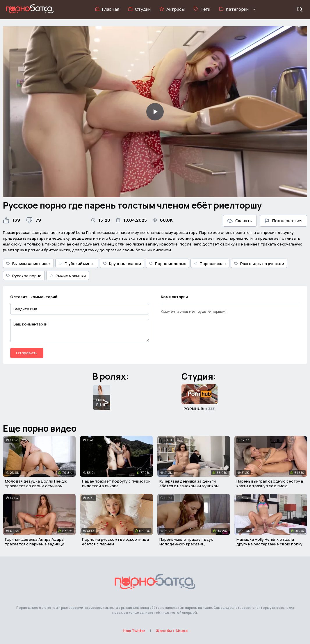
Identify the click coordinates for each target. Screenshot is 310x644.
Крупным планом (122, 264)
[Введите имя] (80, 309)
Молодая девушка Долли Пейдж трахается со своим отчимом (36, 483)
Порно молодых (167, 264)
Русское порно (24, 276)
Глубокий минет (77, 264)
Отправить (27, 353)
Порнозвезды (210, 264)
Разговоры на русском (259, 264)
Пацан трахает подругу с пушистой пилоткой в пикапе (116, 483)
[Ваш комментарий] (80, 330)
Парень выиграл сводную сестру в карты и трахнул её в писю (270, 483)
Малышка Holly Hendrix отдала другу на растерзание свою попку (269, 542)
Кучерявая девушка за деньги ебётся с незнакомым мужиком (189, 483)
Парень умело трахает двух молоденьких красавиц (186, 542)
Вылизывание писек (28, 264)
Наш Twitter (134, 631)
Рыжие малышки (68, 276)
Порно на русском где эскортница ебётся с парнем (115, 542)
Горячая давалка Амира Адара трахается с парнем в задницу (34, 542)
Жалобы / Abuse (172, 631)
